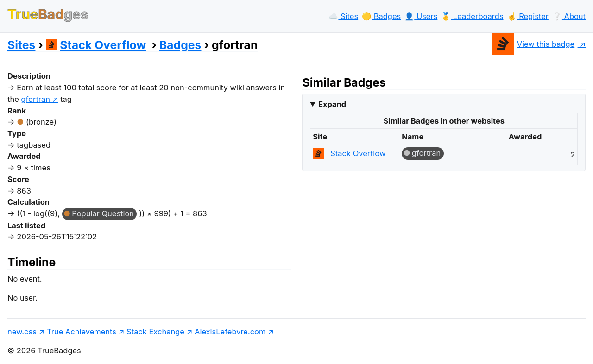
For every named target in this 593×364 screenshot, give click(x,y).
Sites (21, 45)
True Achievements (82, 332)
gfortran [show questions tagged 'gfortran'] (35, 99)
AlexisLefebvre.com (230, 332)
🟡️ (381, 16)
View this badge (533, 44)
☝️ (528, 16)
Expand (332, 104)
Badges (180, 45)
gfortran (426, 153)
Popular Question (103, 213)
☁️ (343, 16)
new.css (22, 332)
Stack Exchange (155, 332)
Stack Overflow (96, 45)
